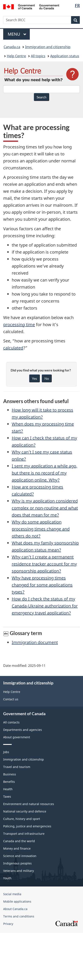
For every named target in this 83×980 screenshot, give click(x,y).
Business (10, 774)
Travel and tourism (17, 767)
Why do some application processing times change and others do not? (41, 529)
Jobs (6, 752)
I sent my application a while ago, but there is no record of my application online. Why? (44, 473)
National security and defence (25, 811)
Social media (12, 894)
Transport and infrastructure (24, 834)
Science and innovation (20, 856)
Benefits (9, 782)
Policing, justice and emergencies (27, 826)
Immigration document (35, 642)
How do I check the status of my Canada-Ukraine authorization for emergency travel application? (45, 606)
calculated (13, 348)
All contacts (11, 722)
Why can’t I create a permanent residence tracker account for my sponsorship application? (44, 564)
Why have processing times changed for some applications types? (42, 585)
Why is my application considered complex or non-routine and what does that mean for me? (45, 508)
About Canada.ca (15, 909)
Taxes (7, 796)
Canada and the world (19, 841)
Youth (7, 878)
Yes (34, 378)
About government (17, 737)
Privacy (8, 924)
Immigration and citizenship (48, 47)
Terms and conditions (19, 916)
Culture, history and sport (22, 819)
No (47, 378)
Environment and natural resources (29, 804)
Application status (65, 56)
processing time (19, 325)
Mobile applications (17, 901)
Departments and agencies (23, 730)
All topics (38, 56)
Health (8, 789)
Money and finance (17, 848)
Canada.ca (12, 47)
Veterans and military (19, 871)
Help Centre (16, 56)
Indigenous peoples (17, 863)
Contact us (11, 699)
